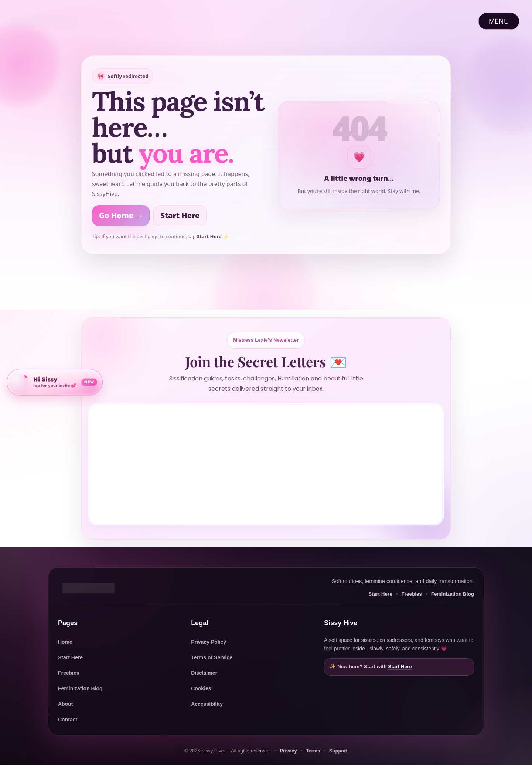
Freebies (412, 594)
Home (65, 642)
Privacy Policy (209, 642)
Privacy (288, 751)
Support (338, 751)
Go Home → (121, 215)
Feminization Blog (453, 594)
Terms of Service (212, 657)
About (65, 704)
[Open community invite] (55, 381)
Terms (313, 751)
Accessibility (207, 704)
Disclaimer (204, 673)
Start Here (180, 215)
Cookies (201, 688)
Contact (68, 720)
